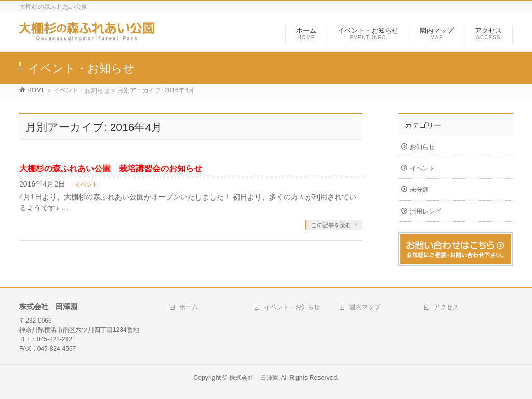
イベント (86, 184)
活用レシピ (425, 211)
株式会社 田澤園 (254, 378)
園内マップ (365, 307)
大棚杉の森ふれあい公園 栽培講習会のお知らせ (111, 169)
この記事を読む (331, 225)
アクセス (446, 307)
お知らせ (422, 147)
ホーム (189, 307)
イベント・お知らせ (292, 307)
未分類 (419, 190)
